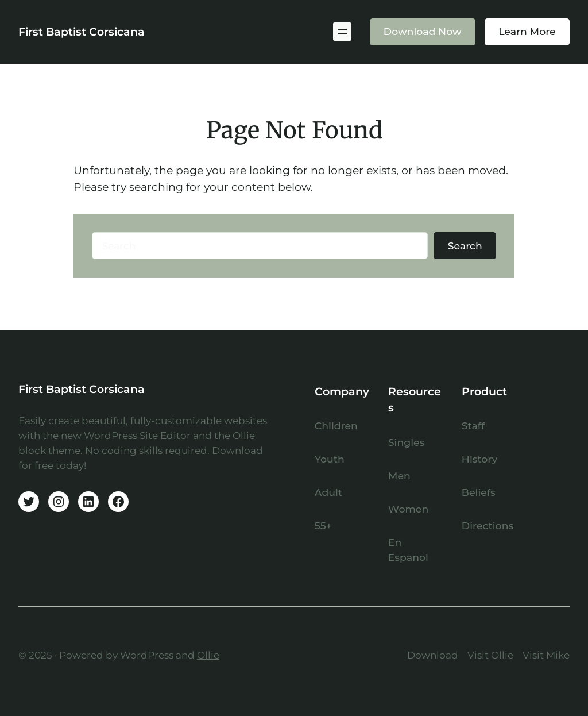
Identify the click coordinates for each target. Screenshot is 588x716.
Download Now (423, 31)
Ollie (208, 655)
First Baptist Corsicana (82, 32)
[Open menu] (342, 32)
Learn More (527, 31)
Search (465, 246)
